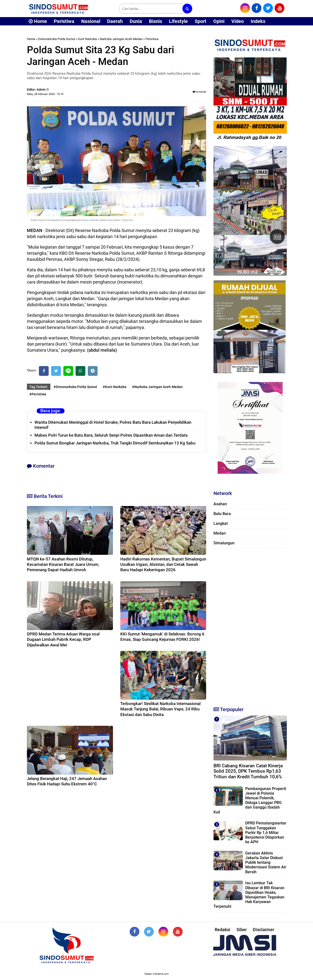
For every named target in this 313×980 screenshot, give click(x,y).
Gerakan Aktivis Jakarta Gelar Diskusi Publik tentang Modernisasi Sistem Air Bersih (266, 863)
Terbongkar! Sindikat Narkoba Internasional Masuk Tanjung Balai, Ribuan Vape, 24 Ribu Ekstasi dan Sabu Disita (160, 709)
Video (238, 21)
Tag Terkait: (39, 387)
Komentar (199, 92)
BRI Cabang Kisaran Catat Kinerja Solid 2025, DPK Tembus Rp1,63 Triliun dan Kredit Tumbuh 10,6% (248, 771)
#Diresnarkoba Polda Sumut (75, 387)
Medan (220, 533)
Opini (219, 21)
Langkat (221, 523)
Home (38, 21)
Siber (242, 930)
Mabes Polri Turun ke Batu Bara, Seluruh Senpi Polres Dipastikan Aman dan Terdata (111, 435)
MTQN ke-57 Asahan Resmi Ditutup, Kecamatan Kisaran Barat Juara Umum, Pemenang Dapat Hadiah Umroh (63, 564)
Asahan (220, 504)
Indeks (258, 21)
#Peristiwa (38, 394)
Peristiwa (64, 21)
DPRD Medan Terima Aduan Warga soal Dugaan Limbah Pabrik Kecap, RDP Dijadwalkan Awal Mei (63, 639)
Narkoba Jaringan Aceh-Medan (121, 39)
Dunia (136, 21)
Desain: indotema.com (157, 974)
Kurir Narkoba (87, 39)
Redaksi (223, 930)
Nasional (91, 21)
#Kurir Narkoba (115, 387)
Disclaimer (263, 930)
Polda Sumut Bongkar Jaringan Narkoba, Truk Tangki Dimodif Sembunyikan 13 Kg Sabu (115, 443)
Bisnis (156, 21)
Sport (201, 21)
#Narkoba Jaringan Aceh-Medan (157, 387)
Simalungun (224, 543)
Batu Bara (222, 514)
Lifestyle (178, 21)
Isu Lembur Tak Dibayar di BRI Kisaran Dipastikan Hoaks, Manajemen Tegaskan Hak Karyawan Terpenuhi (249, 895)
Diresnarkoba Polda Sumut (57, 39)
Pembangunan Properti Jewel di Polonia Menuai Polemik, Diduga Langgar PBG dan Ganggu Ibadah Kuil (250, 800)
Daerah (115, 21)
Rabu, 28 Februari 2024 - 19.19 (45, 94)
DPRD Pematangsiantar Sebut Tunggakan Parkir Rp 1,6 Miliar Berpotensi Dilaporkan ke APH (266, 832)
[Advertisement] (250, 625)
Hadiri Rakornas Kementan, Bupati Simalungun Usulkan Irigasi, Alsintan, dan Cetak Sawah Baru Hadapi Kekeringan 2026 (163, 564)
